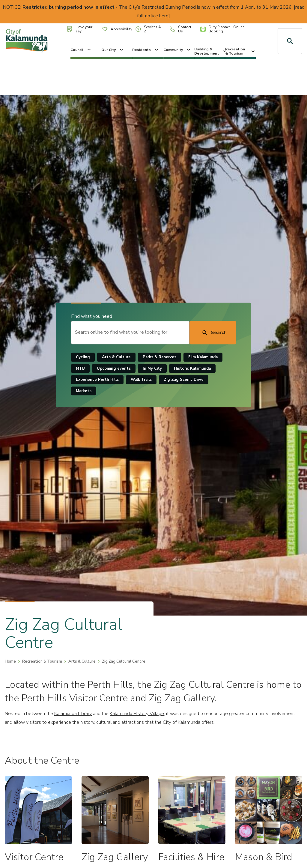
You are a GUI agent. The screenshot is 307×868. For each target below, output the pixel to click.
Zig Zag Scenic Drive (184, 380)
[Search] (213, 333)
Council (81, 50)
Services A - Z (149, 29)
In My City (152, 368)
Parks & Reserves (159, 357)
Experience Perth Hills (97, 380)
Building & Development (210, 51)
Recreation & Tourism (240, 51)
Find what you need (92, 316)
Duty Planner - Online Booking (222, 29)
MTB (80, 368)
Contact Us (180, 29)
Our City (113, 50)
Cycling (83, 357)
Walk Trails (141, 380)
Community (177, 50)
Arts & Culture (116, 357)
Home (10, 661)
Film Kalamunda (203, 357)
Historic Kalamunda (192, 368)
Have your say (80, 29)
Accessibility (117, 29)
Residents (146, 50)
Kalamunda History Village (137, 714)
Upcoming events (114, 368)
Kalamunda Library (73, 714)
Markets (84, 391)
